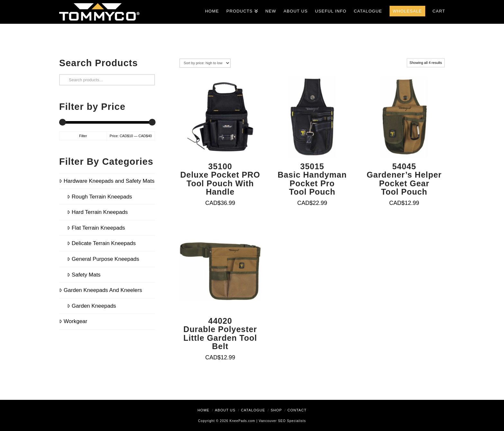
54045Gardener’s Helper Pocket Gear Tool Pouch (404, 179)
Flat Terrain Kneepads (96, 228)
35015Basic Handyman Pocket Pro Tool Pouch (312, 179)
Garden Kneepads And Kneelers (101, 290)
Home (203, 410)
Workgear (73, 321)
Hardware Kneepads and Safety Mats (107, 181)
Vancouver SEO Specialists (282, 421)
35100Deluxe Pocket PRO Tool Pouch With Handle (220, 179)
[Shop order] (205, 63)
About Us (225, 410)
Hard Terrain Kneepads (98, 212)
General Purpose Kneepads (103, 259)
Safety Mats (84, 275)
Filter (83, 136)
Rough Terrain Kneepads (100, 197)
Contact (297, 410)
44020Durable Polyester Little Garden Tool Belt (220, 334)
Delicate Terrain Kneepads (101, 243)
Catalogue (253, 410)
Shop (276, 410)
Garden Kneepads (92, 306)
